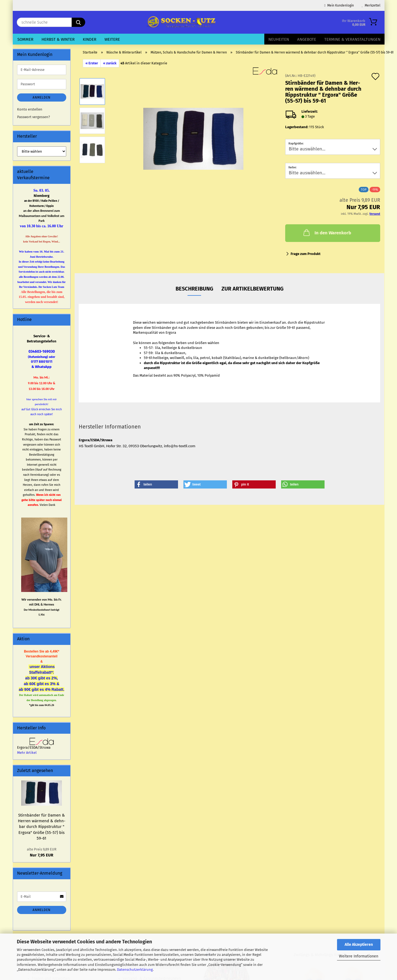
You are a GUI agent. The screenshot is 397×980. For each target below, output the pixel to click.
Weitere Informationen (359, 956)
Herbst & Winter (58, 39)
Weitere (112, 39)
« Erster (92, 63)
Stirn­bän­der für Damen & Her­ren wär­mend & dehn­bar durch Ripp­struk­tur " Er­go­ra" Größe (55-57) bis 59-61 (42, 827)
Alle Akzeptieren (359, 945)
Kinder (90, 39)
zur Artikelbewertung (253, 289)
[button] (156, 484)
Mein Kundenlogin (339, 5)
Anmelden (42, 97)
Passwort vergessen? (34, 117)
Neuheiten (279, 39)
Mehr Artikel (27, 753)
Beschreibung (194, 289)
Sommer (25, 39)
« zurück (110, 63)
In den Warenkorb (327, 232)
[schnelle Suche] (78, 22)
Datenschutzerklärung (135, 970)
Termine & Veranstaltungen (352, 39)
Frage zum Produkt (306, 254)
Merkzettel (371, 5)
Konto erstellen (30, 109)
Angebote (307, 39)
